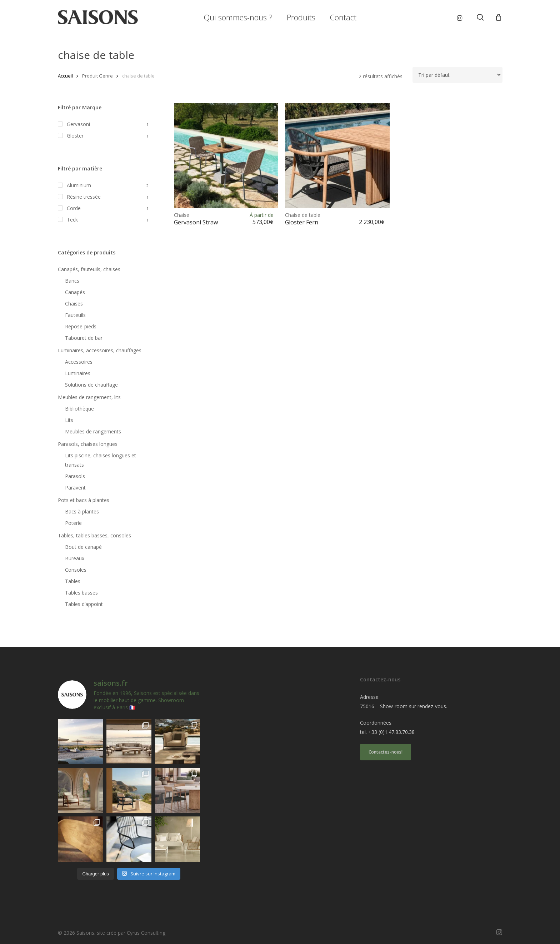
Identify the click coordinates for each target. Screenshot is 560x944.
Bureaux (75, 558)
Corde (74, 208)
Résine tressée (84, 197)
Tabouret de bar (84, 338)
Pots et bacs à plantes (84, 500)
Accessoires (79, 362)
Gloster (75, 136)
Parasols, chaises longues (88, 444)
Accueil (65, 76)
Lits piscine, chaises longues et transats (101, 460)
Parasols (75, 476)
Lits (69, 420)
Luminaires (78, 373)
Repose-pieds (81, 326)
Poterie (73, 523)
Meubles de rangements (93, 431)
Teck (72, 220)
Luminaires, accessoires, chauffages (100, 350)
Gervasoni (78, 124)
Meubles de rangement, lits (89, 397)
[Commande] (457, 75)
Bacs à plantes (82, 511)
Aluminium (79, 185)
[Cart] (499, 17)
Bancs (72, 281)
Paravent (75, 488)
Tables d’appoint (84, 604)
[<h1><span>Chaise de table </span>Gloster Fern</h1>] (337, 156)
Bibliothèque (79, 409)
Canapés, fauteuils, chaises (89, 269)
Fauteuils (75, 315)
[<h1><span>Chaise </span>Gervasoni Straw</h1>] (226, 156)
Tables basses (81, 593)
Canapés (75, 292)
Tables (73, 581)
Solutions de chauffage (91, 385)
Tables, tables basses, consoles (94, 535)
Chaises (74, 304)
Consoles (76, 570)
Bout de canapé (83, 547)
